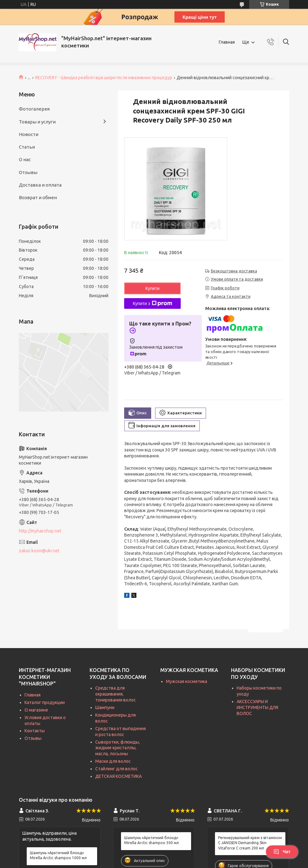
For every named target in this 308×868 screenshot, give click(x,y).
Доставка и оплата (40, 185)
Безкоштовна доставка (234, 271)
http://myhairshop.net (40, 531)
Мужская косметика (187, 681)
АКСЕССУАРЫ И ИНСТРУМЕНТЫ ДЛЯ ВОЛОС (257, 707)
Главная (227, 42)
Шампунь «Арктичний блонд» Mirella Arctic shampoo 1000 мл (58, 855)
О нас (25, 159)
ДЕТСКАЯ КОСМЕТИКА (118, 776)
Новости (29, 134)
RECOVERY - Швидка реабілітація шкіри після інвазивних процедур (104, 78)
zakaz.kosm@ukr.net (39, 551)
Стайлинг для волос (116, 769)
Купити (153, 288)
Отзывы (28, 172)
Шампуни (105, 707)
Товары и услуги (37, 122)
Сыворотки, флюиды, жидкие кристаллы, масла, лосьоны (118, 748)
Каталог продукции (45, 702)
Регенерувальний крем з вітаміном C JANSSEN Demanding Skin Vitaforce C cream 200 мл (250, 843)
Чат (282, 852)
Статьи (27, 147)
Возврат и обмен (38, 197)
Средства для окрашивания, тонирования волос (115, 694)
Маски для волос (113, 761)
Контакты (35, 731)
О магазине (36, 710)
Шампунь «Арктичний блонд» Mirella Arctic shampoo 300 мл (151, 840)
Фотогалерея (34, 109)
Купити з (152, 303)
